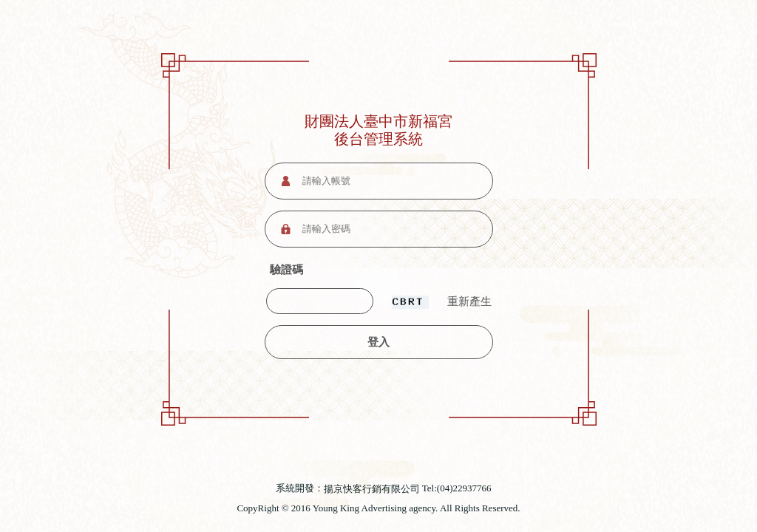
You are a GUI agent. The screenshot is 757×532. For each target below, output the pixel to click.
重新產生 (469, 301)
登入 (378, 342)
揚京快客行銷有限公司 (372, 489)
